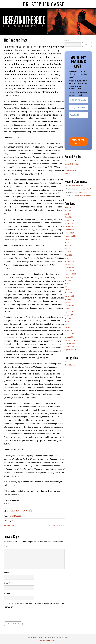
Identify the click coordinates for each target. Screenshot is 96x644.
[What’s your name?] (78, 100)
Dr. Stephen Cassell (46, 4)
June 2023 (68, 246)
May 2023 (68, 249)
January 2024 (69, 223)
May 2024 (68, 211)
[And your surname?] (78, 107)
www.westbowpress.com (48, 640)
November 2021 (70, 306)
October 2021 (69, 309)
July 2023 (68, 242)
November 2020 (70, 343)
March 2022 (68, 293)
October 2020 (69, 347)
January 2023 (69, 261)
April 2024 (68, 214)
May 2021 (68, 325)
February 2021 (69, 334)
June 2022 (68, 283)
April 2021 (68, 328)
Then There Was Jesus (57, 525)
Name (7, 573)
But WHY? (68, 174)
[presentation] (20, 614)
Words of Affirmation (72, 164)
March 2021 (68, 331)
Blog (14, 521)
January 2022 (69, 299)
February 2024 (69, 220)
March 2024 (68, 217)
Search (67, 40)
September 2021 (70, 312)
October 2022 (69, 271)
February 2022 (69, 296)
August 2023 (69, 239)
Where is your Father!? (84, 189)
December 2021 (70, 302)
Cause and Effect (77, 186)
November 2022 (70, 268)
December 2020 (70, 340)
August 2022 (69, 277)
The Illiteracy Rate (71, 161)
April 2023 (68, 252)
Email (7, 583)
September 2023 (70, 236)
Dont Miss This (9, 525)
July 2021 (68, 318)
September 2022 (70, 274)
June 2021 (68, 321)
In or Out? (68, 167)
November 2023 (70, 230)
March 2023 (68, 255)
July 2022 (68, 280)
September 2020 (70, 350)
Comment (9, 546)
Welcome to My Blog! (84, 196)
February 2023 (69, 258)
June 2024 (68, 208)
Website (7, 593)
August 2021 (69, 315)
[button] (47, 33)
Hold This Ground (70, 170)
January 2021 (69, 337)
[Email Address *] (78, 115)
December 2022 (70, 265)
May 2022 (68, 287)
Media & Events (70, 365)
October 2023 (69, 233)
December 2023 (70, 227)
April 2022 (68, 290)
